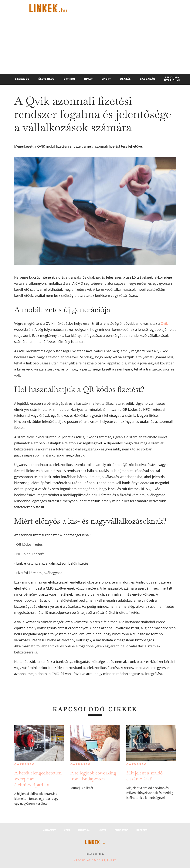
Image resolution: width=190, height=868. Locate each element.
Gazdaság (24, 764)
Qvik (164, 323)
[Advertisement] (95, 45)
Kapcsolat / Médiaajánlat (95, 860)
